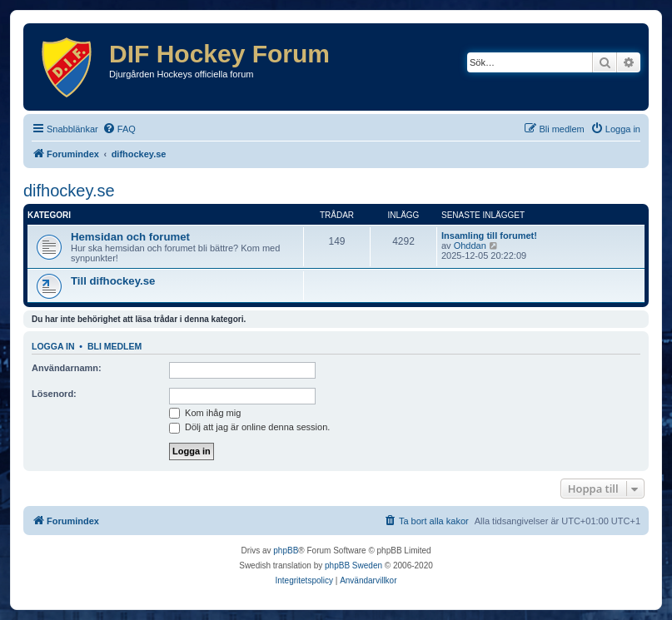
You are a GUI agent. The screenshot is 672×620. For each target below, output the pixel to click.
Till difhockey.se (113, 281)
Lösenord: (54, 394)
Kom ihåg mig (205, 413)
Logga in (53, 346)
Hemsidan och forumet (130, 237)
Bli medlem (114, 346)
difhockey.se (69, 191)
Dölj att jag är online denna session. (249, 427)
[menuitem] (119, 129)
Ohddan (470, 246)
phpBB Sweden (353, 565)
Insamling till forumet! (489, 236)
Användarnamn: (67, 368)
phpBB (286, 551)
